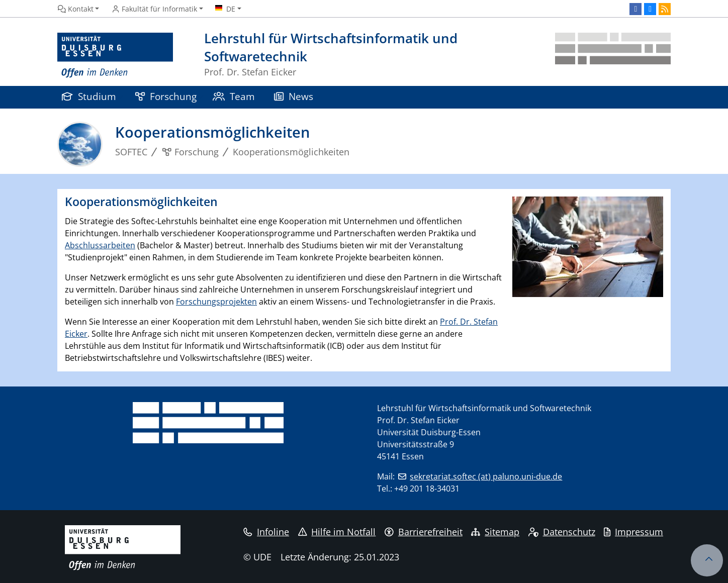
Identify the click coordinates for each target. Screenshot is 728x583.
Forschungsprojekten (216, 302)
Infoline (266, 532)
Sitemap (495, 532)
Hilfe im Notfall (337, 532)
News (294, 96)
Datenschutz (562, 532)
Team (234, 96)
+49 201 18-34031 (427, 489)
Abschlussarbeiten (100, 245)
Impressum (633, 532)
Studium (89, 96)
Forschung (166, 96)
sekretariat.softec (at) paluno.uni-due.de (486, 476)
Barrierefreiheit (424, 532)
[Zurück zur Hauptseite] (613, 56)
